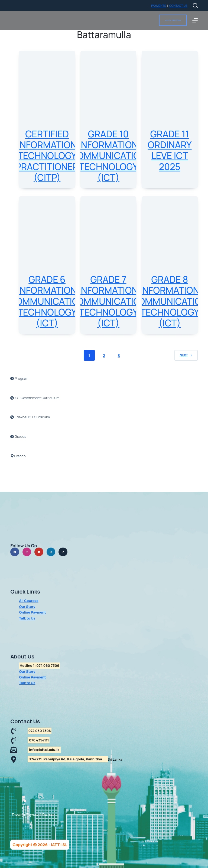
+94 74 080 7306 (173, 20)
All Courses (29, 601)
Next (186, 355)
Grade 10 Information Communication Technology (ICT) (108, 156)
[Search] (195, 5)
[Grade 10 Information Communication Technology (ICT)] (108, 88)
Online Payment (32, 612)
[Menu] (195, 20)
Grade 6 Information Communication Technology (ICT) (47, 301)
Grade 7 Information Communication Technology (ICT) (108, 301)
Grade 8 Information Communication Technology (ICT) (170, 301)
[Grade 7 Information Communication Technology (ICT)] (108, 233)
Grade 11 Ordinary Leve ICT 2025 (170, 150)
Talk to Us (27, 618)
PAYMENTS (159, 6)
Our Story (27, 607)
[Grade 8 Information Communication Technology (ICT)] (170, 233)
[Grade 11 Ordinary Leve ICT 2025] (170, 88)
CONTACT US (178, 6)
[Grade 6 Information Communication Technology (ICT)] (47, 233)
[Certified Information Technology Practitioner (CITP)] (47, 88)
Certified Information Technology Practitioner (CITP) (47, 156)
